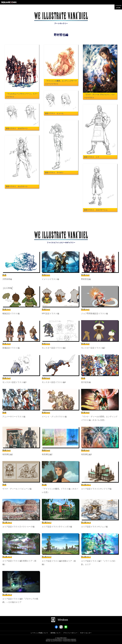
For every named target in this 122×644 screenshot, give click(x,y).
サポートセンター (86, 633)
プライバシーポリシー (70, 633)
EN (119, 8)
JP (117, 8)
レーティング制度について (39, 633)
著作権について (56, 633)
